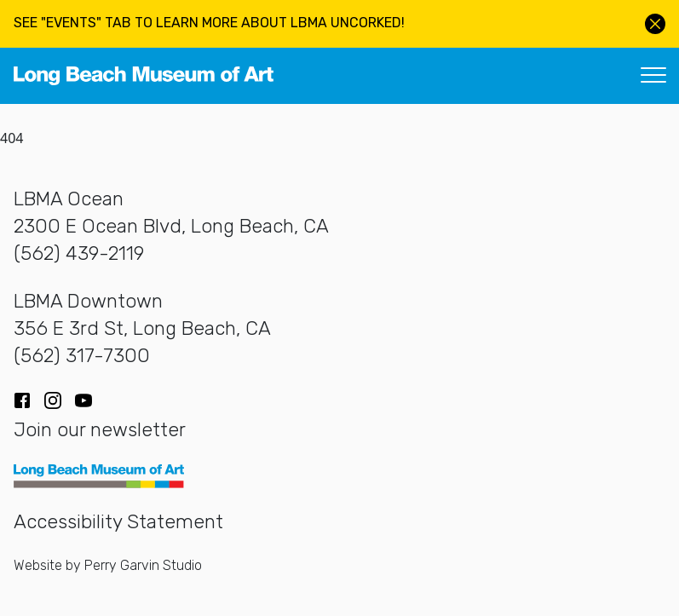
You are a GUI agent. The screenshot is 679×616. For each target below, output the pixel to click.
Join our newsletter (100, 430)
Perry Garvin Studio (143, 565)
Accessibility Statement (118, 522)
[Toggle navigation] (653, 76)
